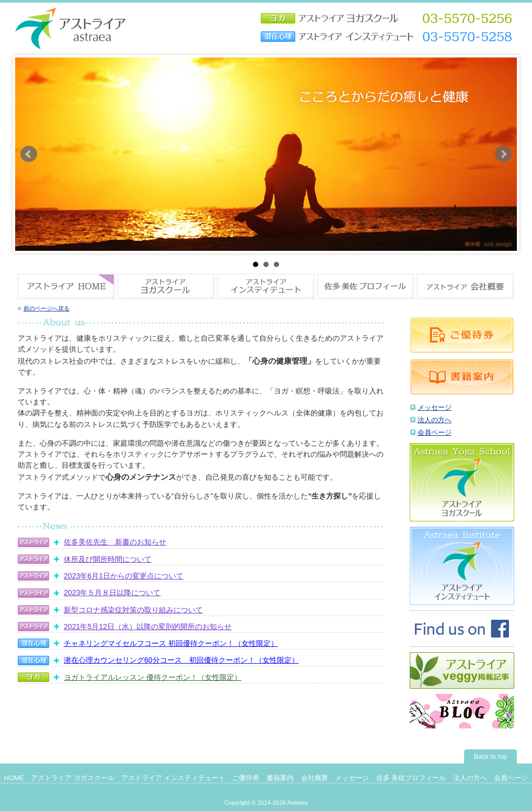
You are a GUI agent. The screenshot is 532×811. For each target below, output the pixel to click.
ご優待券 (246, 778)
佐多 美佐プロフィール (411, 778)
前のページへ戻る (47, 308)
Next (503, 154)
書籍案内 (280, 778)
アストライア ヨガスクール (73, 778)
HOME (14, 778)
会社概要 (315, 778)
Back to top (490, 757)
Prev (29, 154)
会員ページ (435, 433)
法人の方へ (435, 420)
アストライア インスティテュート (173, 778)
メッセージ (435, 408)
